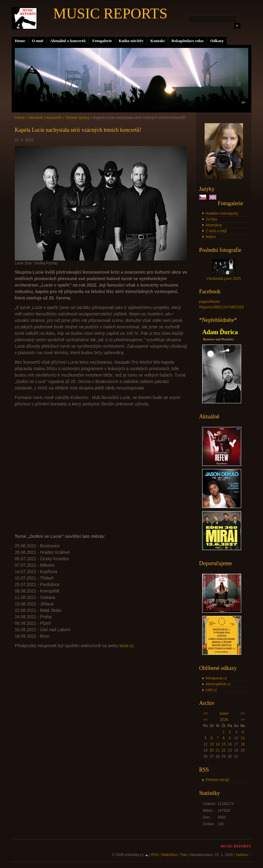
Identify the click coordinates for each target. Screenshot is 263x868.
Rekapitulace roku (187, 41)
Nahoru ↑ (243, 855)
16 (230, 744)
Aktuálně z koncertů (68, 41)
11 (243, 738)
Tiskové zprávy (77, 118)
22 (224, 750)
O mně (38, 41)
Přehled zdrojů (217, 780)
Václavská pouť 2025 (224, 279)
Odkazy (217, 41)
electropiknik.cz (218, 684)
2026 (224, 720)
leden (224, 714)
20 (212, 750)
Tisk (183, 855)
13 (212, 744)
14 (218, 744)
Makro (211, 237)
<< (206, 714)
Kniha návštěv (131, 41)
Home (20, 41)
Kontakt (157, 41)
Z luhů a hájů (216, 231)
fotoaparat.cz (216, 678)
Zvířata (211, 219)
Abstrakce (214, 225)
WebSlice (169, 855)
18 (243, 744)
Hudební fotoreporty (222, 213)
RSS (155, 855)
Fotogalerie (102, 41)
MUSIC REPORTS (110, 13)
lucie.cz (127, 646)
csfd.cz (211, 690)
